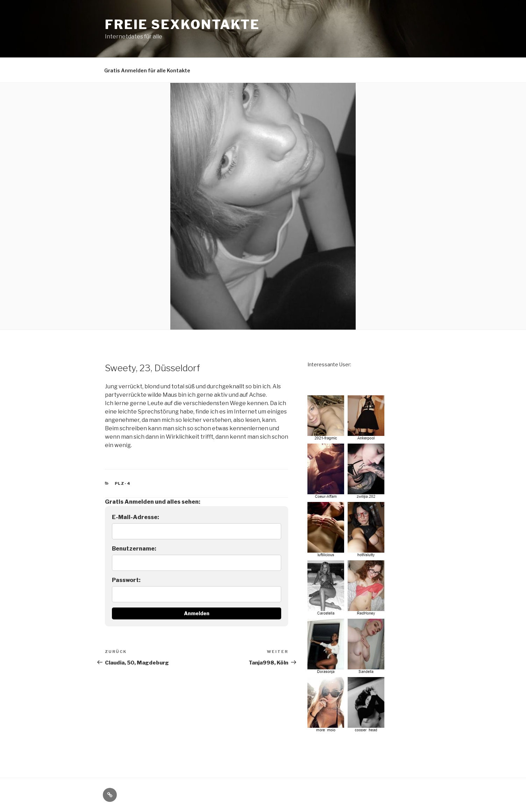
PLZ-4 (123, 483)
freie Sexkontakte (182, 24)
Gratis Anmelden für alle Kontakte (147, 70)
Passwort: (126, 580)
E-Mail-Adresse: (136, 517)
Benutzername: (134, 549)
